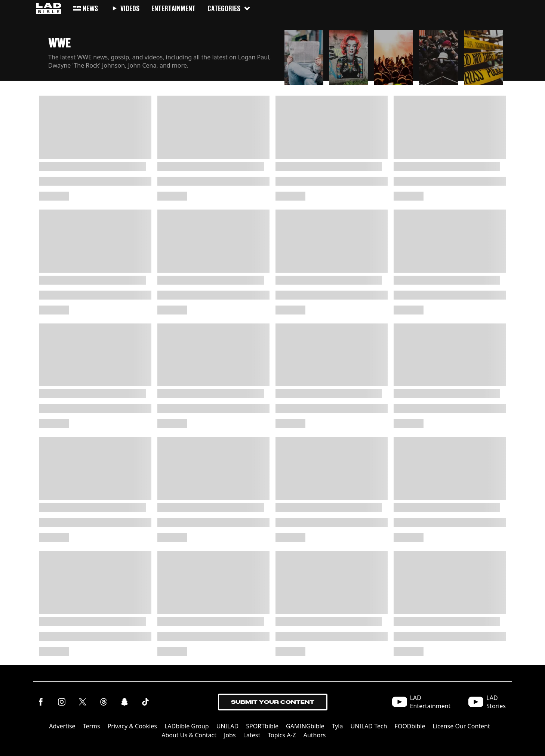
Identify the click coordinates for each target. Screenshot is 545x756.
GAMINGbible (305, 726)
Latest (252, 735)
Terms (92, 726)
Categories (229, 8)
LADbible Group (187, 726)
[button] (304, 55)
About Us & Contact (189, 735)
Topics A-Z (282, 735)
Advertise (62, 726)
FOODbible (410, 726)
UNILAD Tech (369, 726)
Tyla (338, 726)
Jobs (230, 735)
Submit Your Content (273, 702)
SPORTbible (262, 726)
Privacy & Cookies (132, 726)
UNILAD (228, 726)
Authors (315, 735)
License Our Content (461, 726)
